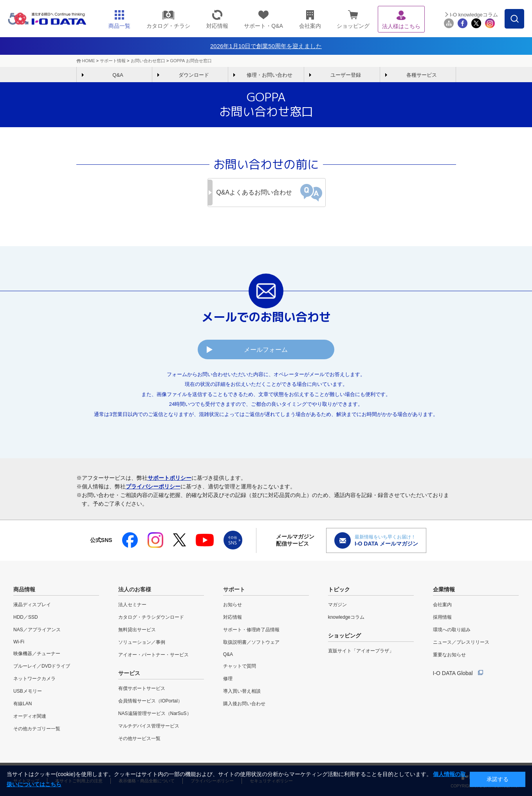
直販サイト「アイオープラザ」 (361, 651)
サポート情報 (113, 61)
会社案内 (442, 605)
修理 (228, 679)
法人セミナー (132, 605)
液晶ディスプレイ (32, 605)
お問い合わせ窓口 (148, 61)
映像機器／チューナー (37, 654)
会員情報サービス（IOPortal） (150, 701)
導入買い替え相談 (242, 691)
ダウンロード (194, 75)
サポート (234, 589)
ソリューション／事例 (142, 642)
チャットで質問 (240, 666)
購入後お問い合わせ (244, 704)
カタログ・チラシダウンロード (151, 617)
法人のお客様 (135, 589)
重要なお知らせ (449, 655)
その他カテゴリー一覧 (37, 729)
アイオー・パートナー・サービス (153, 655)
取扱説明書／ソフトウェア (251, 642)
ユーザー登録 (346, 75)
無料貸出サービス (137, 630)
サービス (129, 673)
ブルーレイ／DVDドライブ (42, 666)
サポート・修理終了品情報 (251, 630)
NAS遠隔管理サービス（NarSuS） (155, 713)
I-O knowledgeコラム (474, 15)
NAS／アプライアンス (37, 630)
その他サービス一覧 (139, 738)
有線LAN (23, 704)
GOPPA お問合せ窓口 (191, 61)
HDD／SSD (26, 617)
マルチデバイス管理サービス (149, 726)
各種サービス (422, 75)
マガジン (337, 605)
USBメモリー (28, 691)
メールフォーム (266, 350)
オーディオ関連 (30, 716)
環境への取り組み (452, 630)
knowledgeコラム (346, 617)
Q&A (118, 75)
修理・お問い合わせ (270, 75)
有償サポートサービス (142, 688)
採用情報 (442, 617)
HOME (89, 61)
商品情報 (24, 589)
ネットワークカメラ (34, 679)
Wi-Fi (19, 642)
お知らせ (233, 605)
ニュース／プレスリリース (461, 642)
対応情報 (233, 617)
